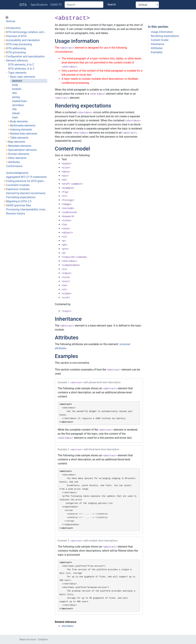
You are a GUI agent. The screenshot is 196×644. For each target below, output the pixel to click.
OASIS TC (56, 5)
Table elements (19, 138)
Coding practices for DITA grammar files (27, 181)
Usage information (162, 32)
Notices (11, 21)
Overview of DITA (16, 36)
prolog (16, 97)
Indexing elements (21, 130)
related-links (19, 101)
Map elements (17, 142)
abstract (17, 81)
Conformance (14, 166)
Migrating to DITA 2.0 (19, 201)
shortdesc (18, 105)
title (14, 109)
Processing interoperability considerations (27, 209)
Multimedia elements (23, 125)
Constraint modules (18, 185)
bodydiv (17, 89)
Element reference (17, 61)
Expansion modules (18, 189)
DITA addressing (16, 48)
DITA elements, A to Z (21, 65)
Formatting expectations (21, 197)
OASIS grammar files (18, 205)
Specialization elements (22, 150)
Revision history (16, 214)
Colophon (43, 639)
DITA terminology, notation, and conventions (27, 32)
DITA (23, 5)
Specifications (39, 5)
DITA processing (16, 52)
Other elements (17, 158)
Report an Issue (28, 639)
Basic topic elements (23, 77)
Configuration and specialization (25, 56)
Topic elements (17, 73)
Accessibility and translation (23, 40)
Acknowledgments (17, 173)
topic (15, 117)
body (15, 85)
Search (112, 4)
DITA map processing (19, 44)
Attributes (14, 162)
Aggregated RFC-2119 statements (26, 177)
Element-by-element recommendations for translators (27, 193)
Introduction (13, 28)
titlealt (16, 113)
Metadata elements (20, 146)
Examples (157, 52)
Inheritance (157, 44)
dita (14, 93)
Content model (160, 40)
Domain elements (19, 154)
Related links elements (24, 134)
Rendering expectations (165, 36)
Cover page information (20, 17)
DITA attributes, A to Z (21, 69)
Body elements (19, 121)
